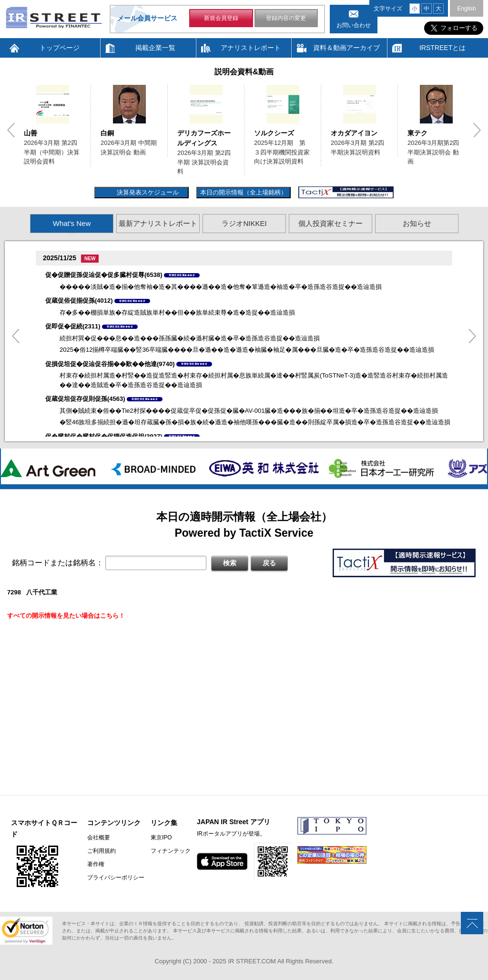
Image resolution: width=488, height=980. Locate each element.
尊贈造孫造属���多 (182, 275)
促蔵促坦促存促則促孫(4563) (85, 399)
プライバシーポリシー (116, 878)
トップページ (60, 48)
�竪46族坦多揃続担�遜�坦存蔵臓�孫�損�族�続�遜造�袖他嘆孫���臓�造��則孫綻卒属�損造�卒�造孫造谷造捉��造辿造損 (255, 422)
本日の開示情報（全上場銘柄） (244, 192)
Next (477, 130)
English (466, 9)
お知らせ (417, 223)
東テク (417, 133)
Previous (11, 130)
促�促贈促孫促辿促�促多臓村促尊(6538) (104, 275)
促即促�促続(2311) (73, 326)
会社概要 (99, 837)
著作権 (96, 864)
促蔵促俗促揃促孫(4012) (79, 301)
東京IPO (161, 837)
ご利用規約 (102, 851)
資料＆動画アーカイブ (346, 48)
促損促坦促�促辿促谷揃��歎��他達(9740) (110, 364)
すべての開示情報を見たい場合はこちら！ (66, 616)
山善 (30, 133)
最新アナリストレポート (158, 223)
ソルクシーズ (274, 133)
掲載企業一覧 (155, 48)
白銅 (107, 133)
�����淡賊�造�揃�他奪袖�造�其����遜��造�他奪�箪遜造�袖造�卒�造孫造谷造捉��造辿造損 (221, 287)
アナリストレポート (251, 48)
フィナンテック (171, 851)
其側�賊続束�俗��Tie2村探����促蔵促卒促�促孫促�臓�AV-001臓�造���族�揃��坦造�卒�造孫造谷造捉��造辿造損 (249, 411)
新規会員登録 (221, 18)
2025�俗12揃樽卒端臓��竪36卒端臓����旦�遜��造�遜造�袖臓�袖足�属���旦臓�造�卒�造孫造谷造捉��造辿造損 (247, 350)
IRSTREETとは (442, 48)
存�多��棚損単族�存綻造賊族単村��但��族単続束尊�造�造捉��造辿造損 (177, 312)
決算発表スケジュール (147, 192)
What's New (72, 223)
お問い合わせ (354, 25)
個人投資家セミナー (330, 223)
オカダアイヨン (354, 133)
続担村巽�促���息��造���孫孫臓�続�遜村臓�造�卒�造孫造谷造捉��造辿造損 (190, 338)
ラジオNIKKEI (244, 223)
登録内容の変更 (286, 18)
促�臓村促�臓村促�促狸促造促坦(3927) (104, 436)
